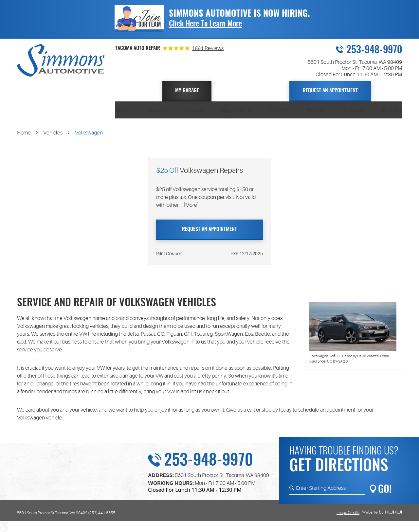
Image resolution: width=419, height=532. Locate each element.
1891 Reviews (208, 48)
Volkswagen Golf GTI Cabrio (331, 356)
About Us (156, 110)
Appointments (237, 110)
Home (122, 110)
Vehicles (280, 110)
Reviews (316, 110)
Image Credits (348, 513)
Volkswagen (89, 133)
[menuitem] (122, 110)
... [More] (189, 205)
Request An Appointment (330, 91)
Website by (382, 513)
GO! (385, 490)
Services (194, 110)
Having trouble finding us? (346, 461)
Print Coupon (169, 254)
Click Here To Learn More (205, 24)
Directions (391, 110)
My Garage (187, 91)
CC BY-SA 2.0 (337, 361)
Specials (353, 110)
